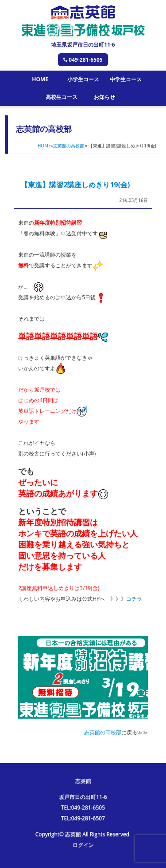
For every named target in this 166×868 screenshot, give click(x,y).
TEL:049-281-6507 (83, 818)
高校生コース (62, 97)
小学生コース (83, 79)
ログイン (83, 845)
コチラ (134, 599)
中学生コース (126, 79)
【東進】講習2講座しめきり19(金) (75, 185)
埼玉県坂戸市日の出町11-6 (83, 45)
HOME (40, 79)
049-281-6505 (83, 60)
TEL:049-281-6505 (83, 807)
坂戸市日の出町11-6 (83, 797)
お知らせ (104, 97)
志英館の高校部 (69, 146)
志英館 (83, 781)
